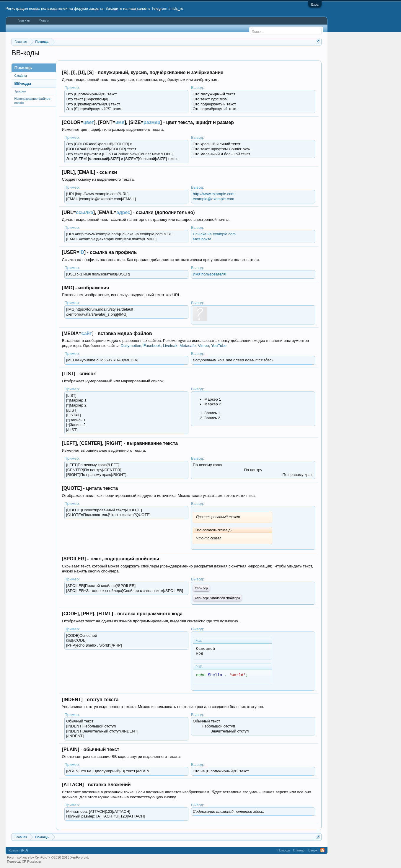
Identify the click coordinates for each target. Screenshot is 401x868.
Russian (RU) (18, 850)
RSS (322, 850)
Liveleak (170, 346)
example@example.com (213, 199)
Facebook (152, 346)
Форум (44, 20)
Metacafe (188, 346)
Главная (24, 20)
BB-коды (23, 83)
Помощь (284, 850)
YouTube (219, 346)
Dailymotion (131, 346)
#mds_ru (176, 8)
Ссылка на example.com (214, 234)
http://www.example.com (214, 194)
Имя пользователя (209, 274)
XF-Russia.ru (31, 862)
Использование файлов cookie (32, 101)
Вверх (313, 850)
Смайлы (21, 76)
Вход (315, 4)
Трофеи (20, 91)
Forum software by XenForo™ (48, 857)
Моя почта (202, 239)
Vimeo (203, 346)
